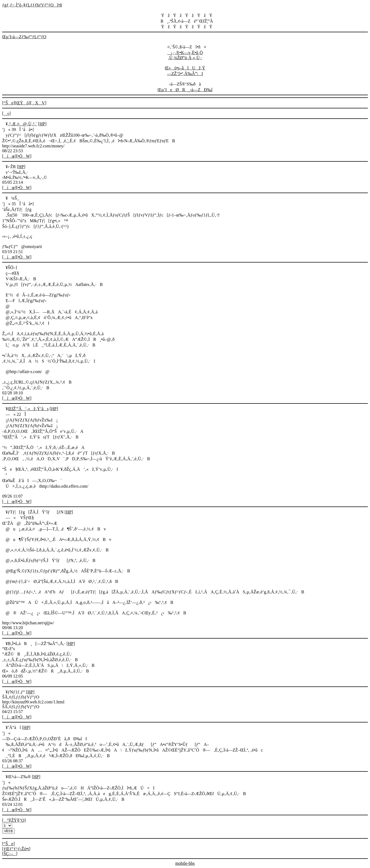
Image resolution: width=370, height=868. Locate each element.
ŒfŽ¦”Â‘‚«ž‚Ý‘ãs (28, 409)
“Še (8, 103)
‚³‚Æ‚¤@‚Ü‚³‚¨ (22, 124)
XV (38, 103)
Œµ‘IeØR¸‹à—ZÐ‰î (185, 90)
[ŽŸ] (14, 820)
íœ (9, 156)
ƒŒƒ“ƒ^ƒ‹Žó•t (16, 849)
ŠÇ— (10, 854)
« (6, 113)
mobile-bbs (185, 863)
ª (6, 820)
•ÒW (24, 156)
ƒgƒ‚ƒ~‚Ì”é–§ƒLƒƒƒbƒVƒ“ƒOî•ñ (32, 5)
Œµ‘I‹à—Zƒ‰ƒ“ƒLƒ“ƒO (24, 37)
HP (42, 124)
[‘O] (22, 820)
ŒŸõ (22, 103)
